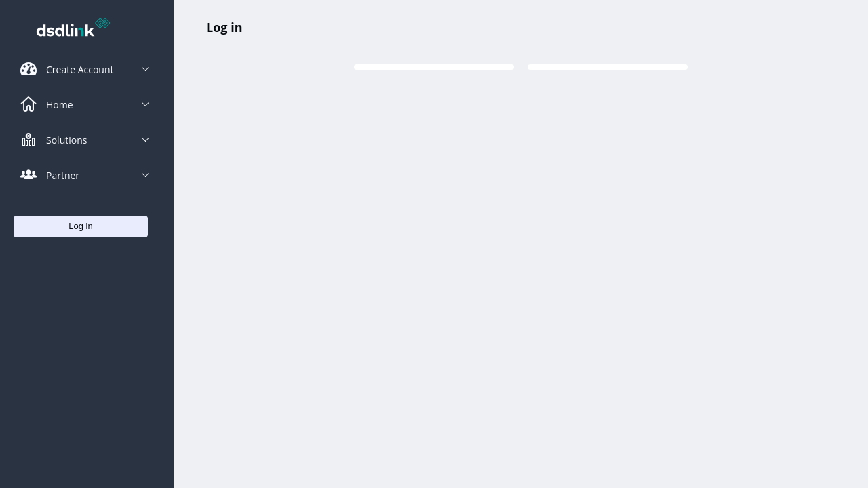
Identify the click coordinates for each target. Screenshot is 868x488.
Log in (224, 27)
